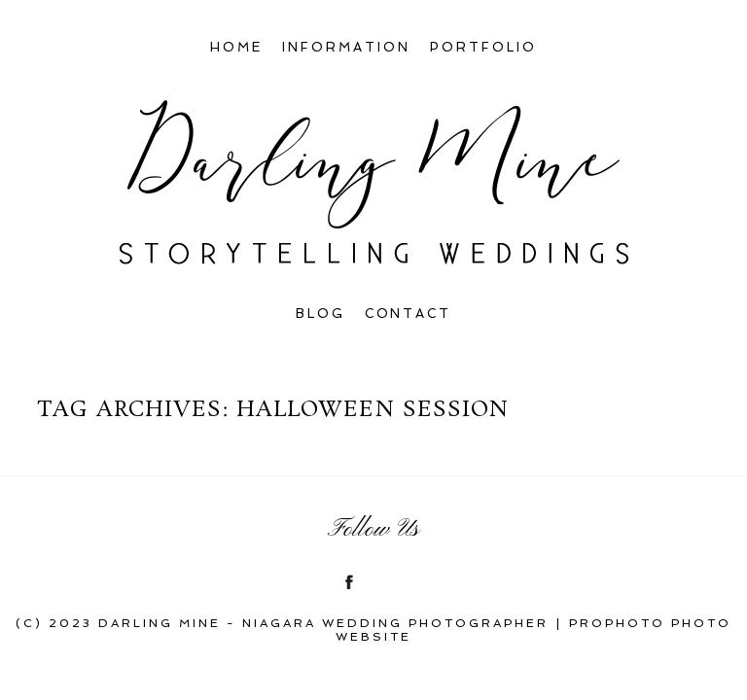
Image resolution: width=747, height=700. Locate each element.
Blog (320, 314)
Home (236, 47)
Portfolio (483, 47)
